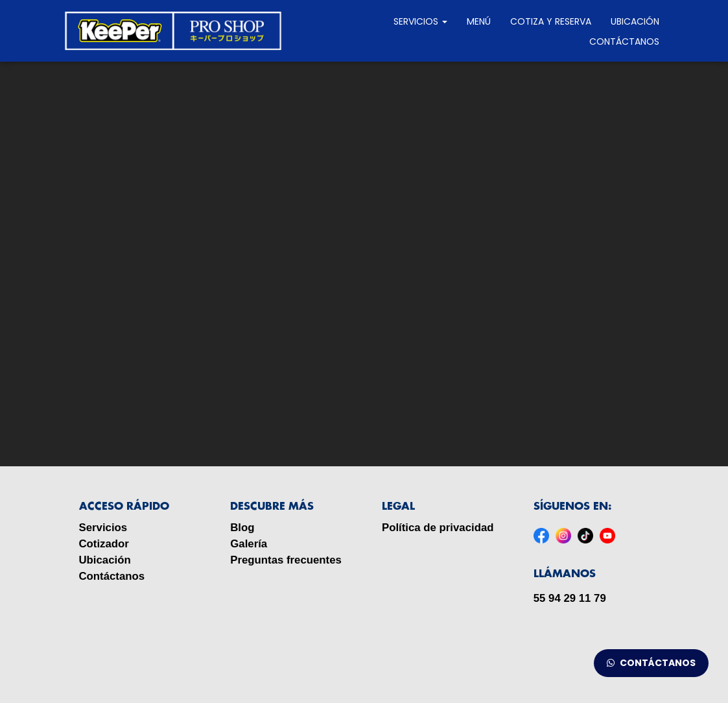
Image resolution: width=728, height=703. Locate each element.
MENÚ (479, 21)
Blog (242, 528)
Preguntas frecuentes (286, 560)
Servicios (420, 21)
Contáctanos (624, 42)
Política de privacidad (438, 528)
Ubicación (635, 21)
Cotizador (104, 544)
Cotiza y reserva (551, 21)
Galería (249, 544)
